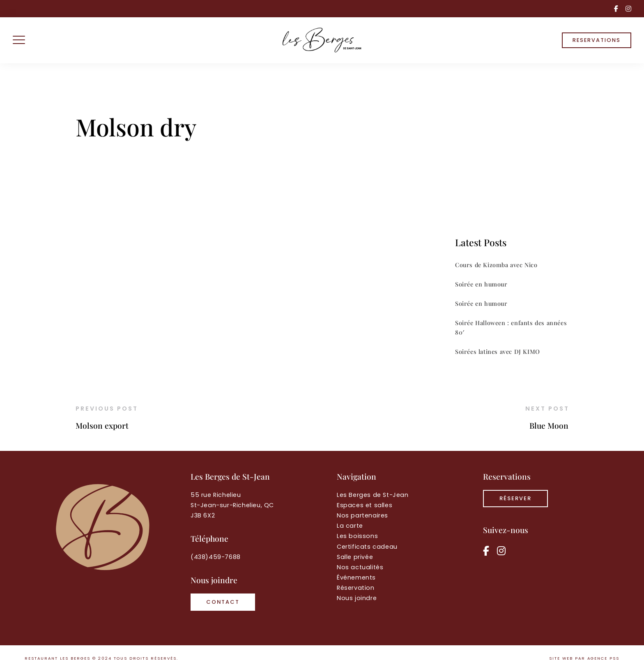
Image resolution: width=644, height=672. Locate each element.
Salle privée (355, 557)
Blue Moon (549, 425)
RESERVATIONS (597, 40)
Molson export (102, 425)
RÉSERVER (515, 498)
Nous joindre (357, 598)
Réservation (356, 588)
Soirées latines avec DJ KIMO (498, 351)
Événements (356, 577)
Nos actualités (360, 567)
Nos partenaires (362, 515)
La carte (350, 526)
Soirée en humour (481, 284)
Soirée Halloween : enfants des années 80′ (511, 327)
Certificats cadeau (367, 547)
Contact (223, 602)
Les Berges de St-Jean (373, 495)
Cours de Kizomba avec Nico (496, 265)
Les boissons (357, 536)
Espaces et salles (365, 505)
